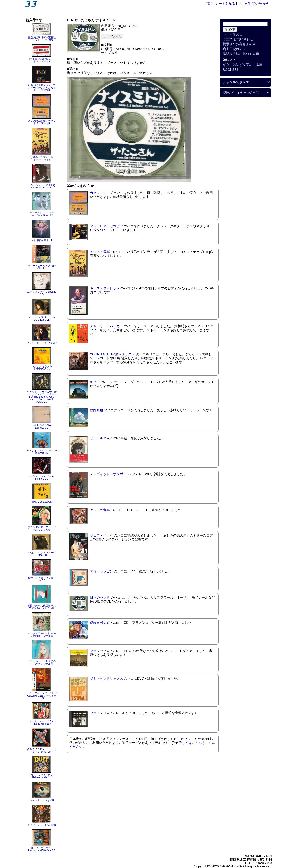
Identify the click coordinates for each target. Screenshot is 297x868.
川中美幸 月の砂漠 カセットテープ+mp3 (42, 60)
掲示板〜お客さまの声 (239, 44)
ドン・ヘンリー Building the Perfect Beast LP (42, 186)
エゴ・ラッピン (101, 571)
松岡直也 (97, 410)
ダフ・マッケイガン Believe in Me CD (42, 776)
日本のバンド (100, 597)
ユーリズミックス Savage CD (42, 293)
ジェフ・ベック (101, 535)
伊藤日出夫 (98, 623)
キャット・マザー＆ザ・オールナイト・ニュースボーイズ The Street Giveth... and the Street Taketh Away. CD (42, 397)
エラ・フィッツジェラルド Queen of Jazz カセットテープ (42, 696)
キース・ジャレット (105, 288)
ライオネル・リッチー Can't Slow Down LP (42, 214)
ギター (95, 382)
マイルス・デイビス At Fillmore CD (42, 478)
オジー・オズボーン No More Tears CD (42, 318)
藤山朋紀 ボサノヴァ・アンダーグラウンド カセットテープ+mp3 (42, 88)
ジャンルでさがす (236, 82)
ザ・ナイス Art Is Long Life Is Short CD (42, 452)
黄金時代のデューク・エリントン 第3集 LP (42, 751)
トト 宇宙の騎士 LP (42, 240)
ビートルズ (98, 438)
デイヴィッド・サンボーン (110, 474)
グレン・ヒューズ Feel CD (42, 343)
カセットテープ (101, 193)
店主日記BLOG (234, 49)
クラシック (98, 651)
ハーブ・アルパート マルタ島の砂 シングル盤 (42, 635)
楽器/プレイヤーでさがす (241, 93)
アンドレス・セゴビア (106, 226)
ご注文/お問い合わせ (253, 4)
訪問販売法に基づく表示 (241, 54)
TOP (209, 4)
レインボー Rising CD (42, 800)
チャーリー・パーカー (106, 326)
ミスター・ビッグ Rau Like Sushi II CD (42, 723)
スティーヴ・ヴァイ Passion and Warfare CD (42, 849)
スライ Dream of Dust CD (42, 825)
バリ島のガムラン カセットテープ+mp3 (42, 159)
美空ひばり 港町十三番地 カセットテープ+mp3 (42, 39)
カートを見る (225, 4)
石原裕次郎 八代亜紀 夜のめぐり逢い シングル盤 (42, 607)
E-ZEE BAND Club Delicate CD (42, 426)
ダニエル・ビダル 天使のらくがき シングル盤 (42, 662)
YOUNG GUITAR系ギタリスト (112, 354)
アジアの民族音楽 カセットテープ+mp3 (42, 122)
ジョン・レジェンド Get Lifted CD (42, 554)
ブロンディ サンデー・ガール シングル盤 (42, 529)
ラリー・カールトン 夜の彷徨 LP (42, 267)
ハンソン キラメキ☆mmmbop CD (42, 368)
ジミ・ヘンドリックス (106, 678)
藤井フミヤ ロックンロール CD (42, 579)
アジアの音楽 (100, 252)
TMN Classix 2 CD (42, 502)
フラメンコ (98, 713)
